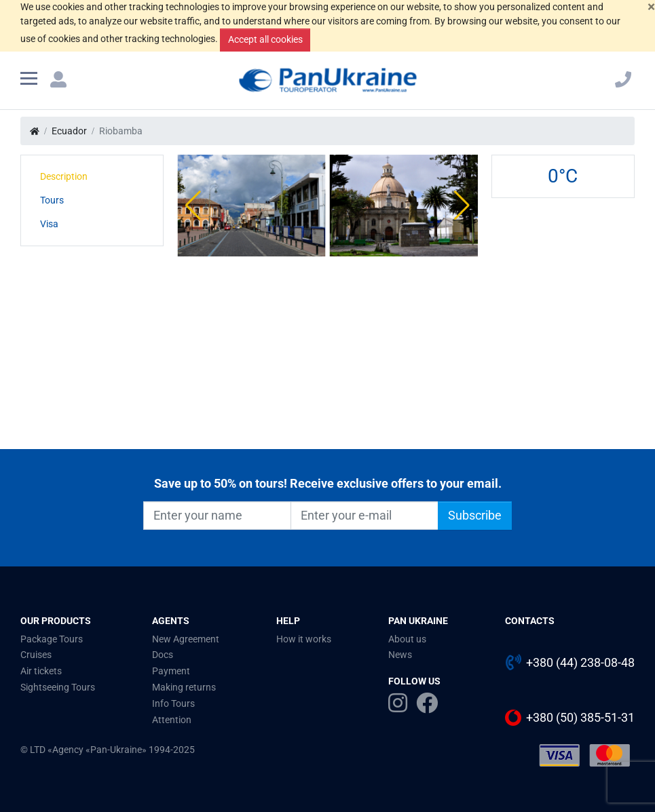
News (400, 655)
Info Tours (173, 703)
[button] (193, 206)
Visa (49, 224)
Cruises (36, 655)
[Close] (651, 7)
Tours (52, 200)
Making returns (184, 687)
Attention (172, 720)
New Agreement (186, 639)
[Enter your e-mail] (364, 516)
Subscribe (475, 516)
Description (64, 176)
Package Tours (52, 639)
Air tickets (41, 671)
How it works (304, 639)
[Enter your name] (217, 516)
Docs (163, 655)
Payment (171, 671)
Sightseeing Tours (58, 687)
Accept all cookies (265, 39)
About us (407, 639)
